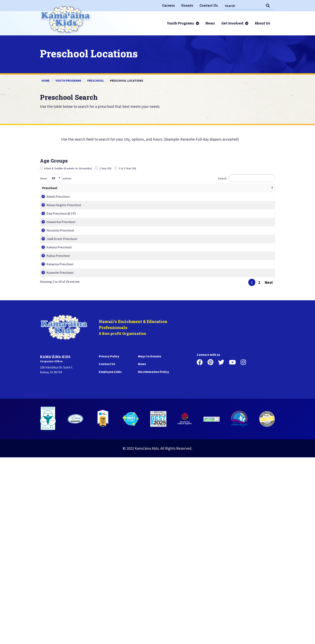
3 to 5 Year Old (125, 168)
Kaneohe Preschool (56, 450)
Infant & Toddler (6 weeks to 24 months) (66, 168)
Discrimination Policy (153, 558)
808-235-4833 (224, 450)
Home (46, 81)
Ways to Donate (150, 543)
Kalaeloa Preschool (56, 423)
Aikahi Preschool (54, 206)
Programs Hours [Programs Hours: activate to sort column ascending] (140, 188)
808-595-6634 (224, 233)
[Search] (244, 6)
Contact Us (107, 550)
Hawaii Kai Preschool (57, 287)
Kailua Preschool (54, 396)
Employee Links (110, 558)
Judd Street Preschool (57, 341)
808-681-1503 (224, 260)
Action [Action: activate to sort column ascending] (242, 188)
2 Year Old (103, 168)
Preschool (96, 81)
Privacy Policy (109, 543)
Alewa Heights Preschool (59, 233)
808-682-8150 (224, 423)
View (257, 204)
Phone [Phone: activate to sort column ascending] (220, 188)
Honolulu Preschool (56, 314)
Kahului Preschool (55, 368)
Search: (246, 178)
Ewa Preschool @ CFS (57, 260)
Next (269, 469)
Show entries (56, 178)
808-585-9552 (224, 341)
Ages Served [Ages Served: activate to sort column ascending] (98, 188)
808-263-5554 (224, 396)
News (142, 550)
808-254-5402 (224, 206)
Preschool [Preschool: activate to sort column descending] (50, 188)
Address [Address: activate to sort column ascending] (179, 188)
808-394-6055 (224, 287)
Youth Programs (68, 81)
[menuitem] (168, 5)
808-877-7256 (224, 368)
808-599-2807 (224, 314)
